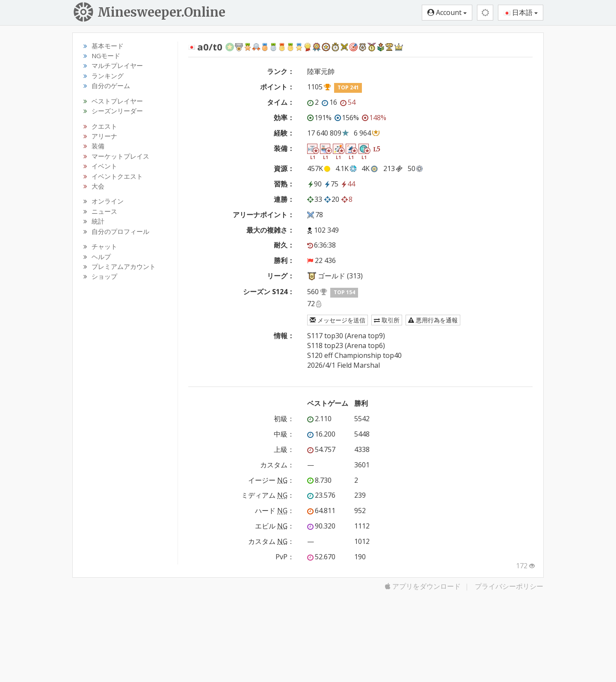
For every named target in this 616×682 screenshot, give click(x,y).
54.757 (321, 449)
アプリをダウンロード (423, 586)
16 (329, 102)
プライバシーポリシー (509, 586)
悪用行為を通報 (433, 320)
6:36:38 (321, 245)
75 (331, 184)
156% (347, 118)
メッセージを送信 (338, 320)
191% (319, 118)
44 (348, 184)
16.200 (321, 434)
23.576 (321, 495)
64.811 (321, 511)
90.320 (321, 526)
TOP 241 (348, 87)
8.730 (319, 480)
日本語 (521, 12)
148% (374, 118)
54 (348, 102)
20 (332, 199)
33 (315, 199)
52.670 (321, 557)
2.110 (319, 419)
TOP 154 (344, 292)
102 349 (326, 230)
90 (314, 184)
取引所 (387, 320)
